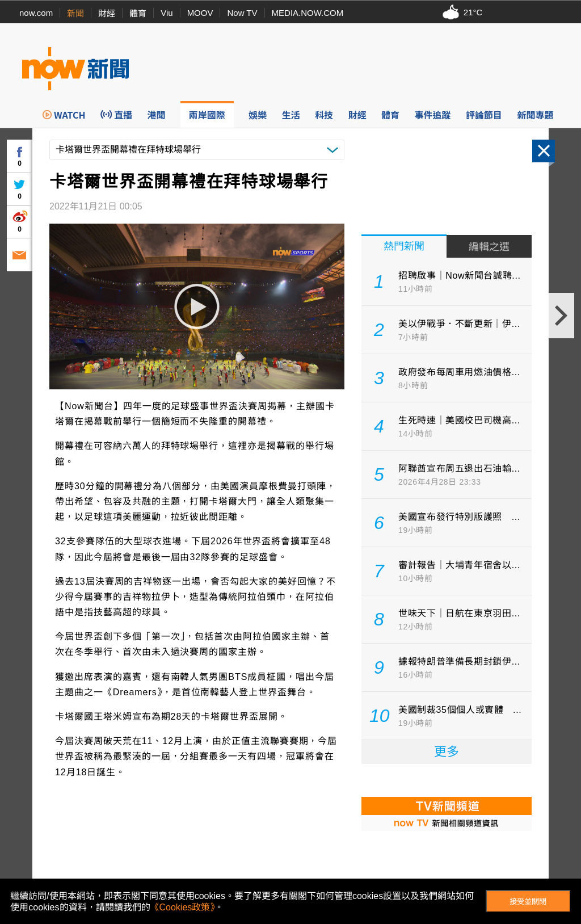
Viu (167, 13)
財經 (107, 13)
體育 (138, 13)
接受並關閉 (528, 902)
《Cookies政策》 (183, 907)
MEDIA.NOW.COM (308, 13)
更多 (447, 752)
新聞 (75, 13)
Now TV (242, 13)
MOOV (200, 13)
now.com (36, 13)
